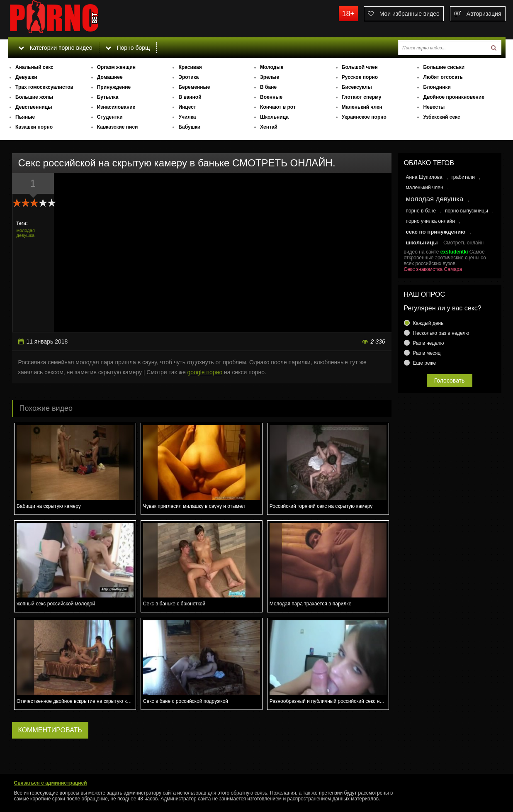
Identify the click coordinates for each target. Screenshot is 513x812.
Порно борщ (128, 48)
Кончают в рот (278, 107)
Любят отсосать (443, 77)
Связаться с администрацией (51, 783)
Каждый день (428, 323)
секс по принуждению (436, 232)
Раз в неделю (429, 343)
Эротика (188, 77)
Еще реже (425, 363)
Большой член (360, 67)
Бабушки (189, 127)
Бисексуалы (357, 87)
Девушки (26, 77)
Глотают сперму (362, 97)
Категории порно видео (55, 48)
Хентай (269, 127)
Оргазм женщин (116, 67)
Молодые (272, 67)
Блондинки (437, 87)
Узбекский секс (441, 117)
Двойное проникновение (453, 97)
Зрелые (270, 77)
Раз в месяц (427, 353)
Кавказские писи (118, 127)
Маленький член (362, 107)
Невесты (434, 107)
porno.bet (70, 19)
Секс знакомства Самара (433, 269)
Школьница (274, 117)
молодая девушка (26, 233)
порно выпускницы (467, 211)
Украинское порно (364, 117)
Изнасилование (116, 107)
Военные (271, 97)
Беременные (194, 87)
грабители (463, 177)
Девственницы (34, 107)
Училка (187, 117)
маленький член (425, 188)
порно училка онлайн (430, 221)
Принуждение (114, 87)
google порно (205, 372)
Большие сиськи (444, 67)
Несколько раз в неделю (441, 333)
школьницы (422, 243)
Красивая (190, 67)
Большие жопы (34, 97)
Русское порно (360, 77)
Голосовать (450, 380)
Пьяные (25, 117)
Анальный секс (34, 67)
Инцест (187, 107)
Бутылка (108, 97)
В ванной (190, 97)
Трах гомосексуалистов (44, 87)
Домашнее (110, 77)
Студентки (110, 117)
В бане (268, 87)
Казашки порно (34, 127)
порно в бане (421, 211)
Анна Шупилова (424, 177)
